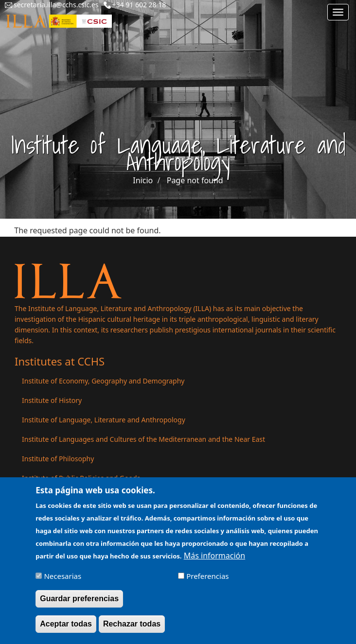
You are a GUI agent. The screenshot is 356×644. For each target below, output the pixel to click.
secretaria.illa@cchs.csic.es (56, 5)
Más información (214, 559)
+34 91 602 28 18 (139, 5)
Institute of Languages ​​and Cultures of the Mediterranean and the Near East (143, 439)
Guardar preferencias (79, 602)
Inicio (143, 180)
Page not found (195, 180)
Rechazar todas (132, 628)
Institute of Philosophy (58, 459)
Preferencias (207, 580)
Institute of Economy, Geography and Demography (103, 381)
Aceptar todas (66, 628)
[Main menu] (338, 12)
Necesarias (62, 580)
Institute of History (52, 400)
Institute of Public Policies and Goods (81, 478)
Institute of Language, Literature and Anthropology (104, 420)
